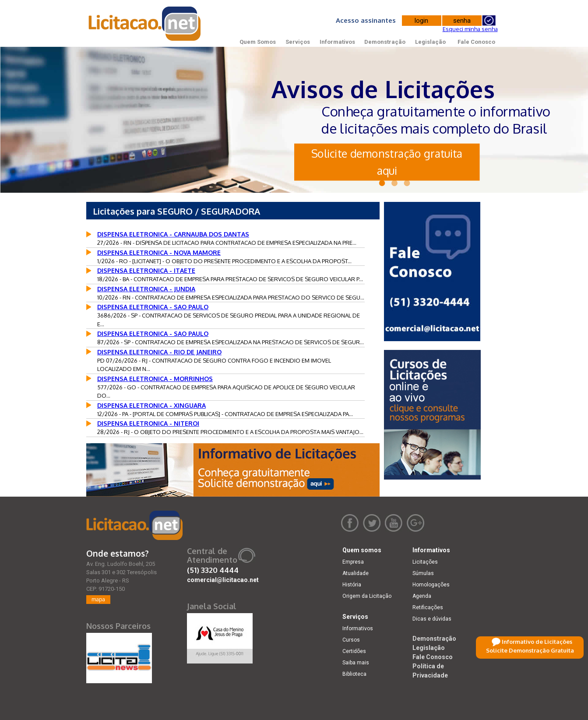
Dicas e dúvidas (432, 619)
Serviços (298, 42)
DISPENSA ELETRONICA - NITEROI (148, 423)
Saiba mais (356, 663)
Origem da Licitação (367, 596)
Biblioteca (354, 674)
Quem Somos (258, 42)
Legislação (430, 42)
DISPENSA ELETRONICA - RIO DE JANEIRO (159, 352)
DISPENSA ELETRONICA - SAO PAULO (153, 307)
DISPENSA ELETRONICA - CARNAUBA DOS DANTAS (173, 234)
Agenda (422, 596)
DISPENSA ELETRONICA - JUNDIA (146, 289)
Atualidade (356, 573)
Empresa (353, 562)
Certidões (354, 651)
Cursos (351, 640)
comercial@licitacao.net (223, 580)
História (352, 585)
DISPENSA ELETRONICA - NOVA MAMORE (159, 252)
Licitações (425, 562)
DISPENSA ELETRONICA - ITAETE (146, 270)
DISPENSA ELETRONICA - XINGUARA (151, 405)
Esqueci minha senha (470, 29)
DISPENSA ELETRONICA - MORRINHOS (155, 379)
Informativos (337, 42)
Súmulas (423, 573)
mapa (98, 599)
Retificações (428, 607)
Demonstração (385, 42)
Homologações (431, 585)
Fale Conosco (476, 42)
